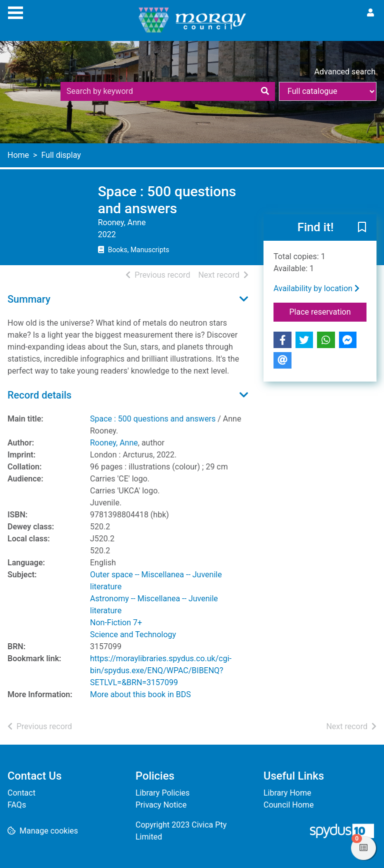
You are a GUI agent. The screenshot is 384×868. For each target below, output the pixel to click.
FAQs (17, 805)
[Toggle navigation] (15, 11)
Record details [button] (39, 395)
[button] (362, 228)
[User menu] (370, 13)
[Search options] (328, 91)
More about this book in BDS (140, 694)
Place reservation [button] (328, 311)
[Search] (265, 91)
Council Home (288, 805)
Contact (21, 793)
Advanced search (345, 72)
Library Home (287, 793)
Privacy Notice (161, 805)
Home (18, 155)
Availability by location (316, 288)
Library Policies (162, 793)
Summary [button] (29, 299)
